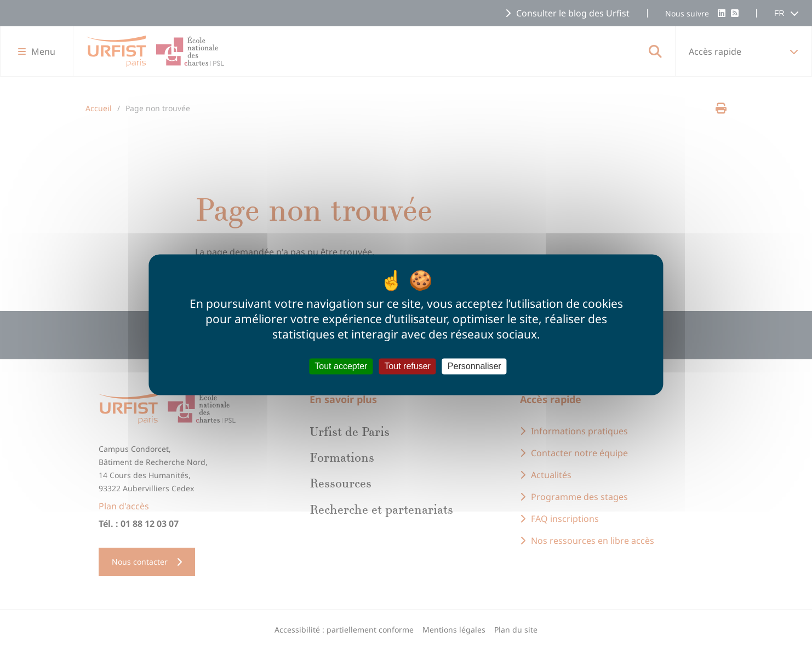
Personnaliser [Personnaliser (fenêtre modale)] (474, 366)
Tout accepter (341, 366)
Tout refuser (407, 366)
